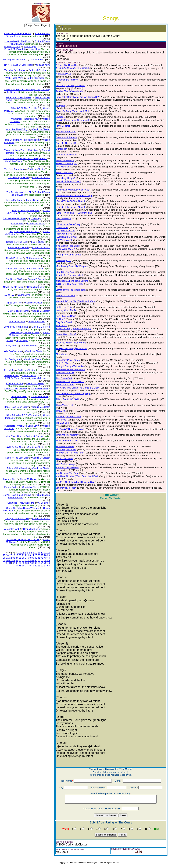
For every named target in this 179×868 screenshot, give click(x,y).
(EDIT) (64, 26)
